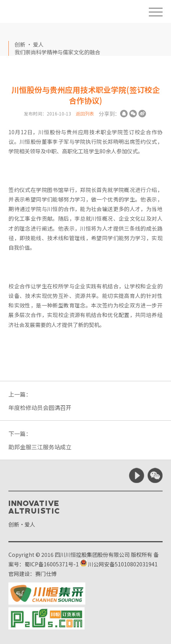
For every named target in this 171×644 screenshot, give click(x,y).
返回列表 (85, 113)
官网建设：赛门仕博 (33, 574)
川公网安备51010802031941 (119, 564)
